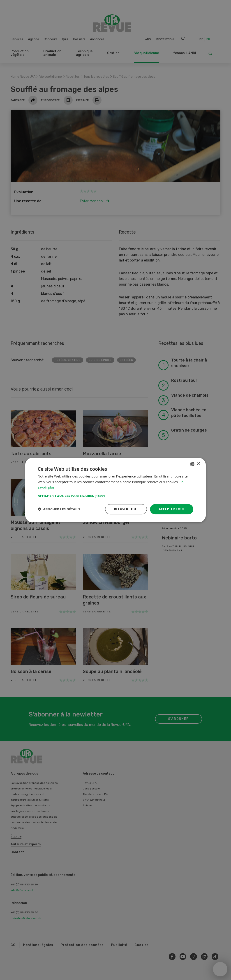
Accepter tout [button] (172, 509)
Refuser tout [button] (126, 509)
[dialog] (115, 490)
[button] (115, 496)
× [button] (198, 464)
